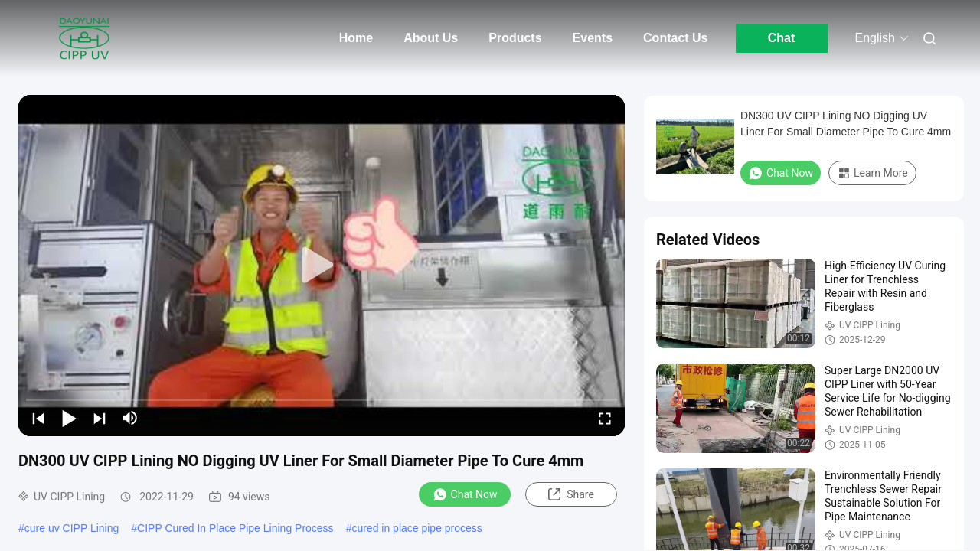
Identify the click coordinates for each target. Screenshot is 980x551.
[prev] (38, 418)
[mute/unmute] (130, 418)
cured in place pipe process (416, 528)
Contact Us (675, 38)
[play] (322, 266)
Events (593, 38)
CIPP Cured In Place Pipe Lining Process (235, 528)
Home (356, 38)
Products (515, 38)
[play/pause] (69, 418)
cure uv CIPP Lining (72, 528)
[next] (100, 418)
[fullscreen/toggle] (605, 418)
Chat (782, 38)
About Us (431, 38)
